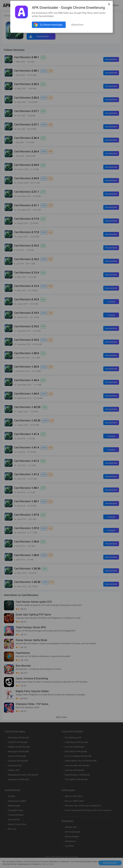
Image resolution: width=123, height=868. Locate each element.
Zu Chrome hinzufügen (51, 25)
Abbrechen (77, 25)
